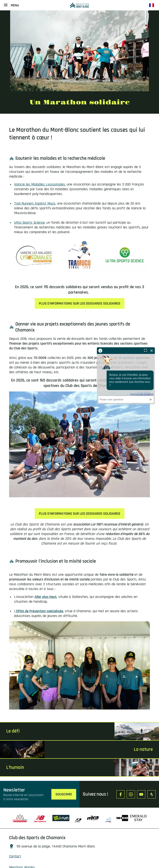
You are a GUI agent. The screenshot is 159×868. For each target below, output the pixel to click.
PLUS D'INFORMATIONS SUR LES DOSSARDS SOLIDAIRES (80, 303)
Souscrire (64, 794)
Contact (15, 856)
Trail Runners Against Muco (35, 203)
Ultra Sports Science (29, 222)
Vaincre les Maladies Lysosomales (40, 184)
